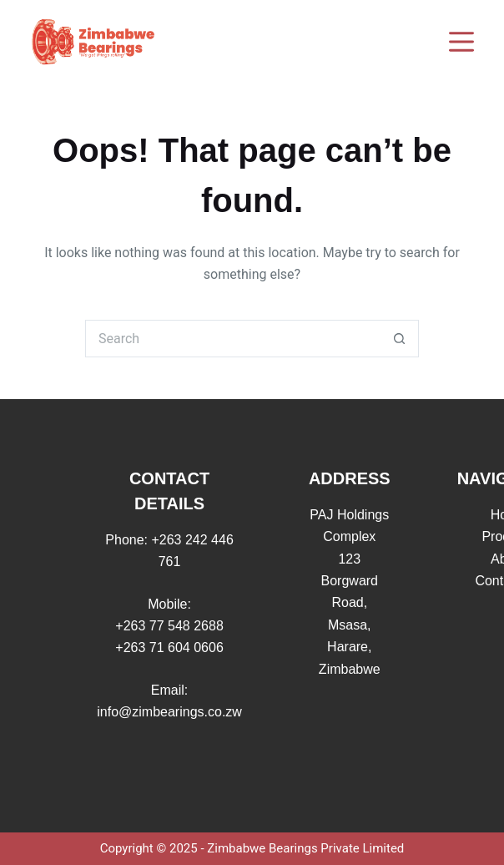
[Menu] (461, 42)
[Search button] (400, 339)
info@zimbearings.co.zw (169, 712)
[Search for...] (233, 339)
